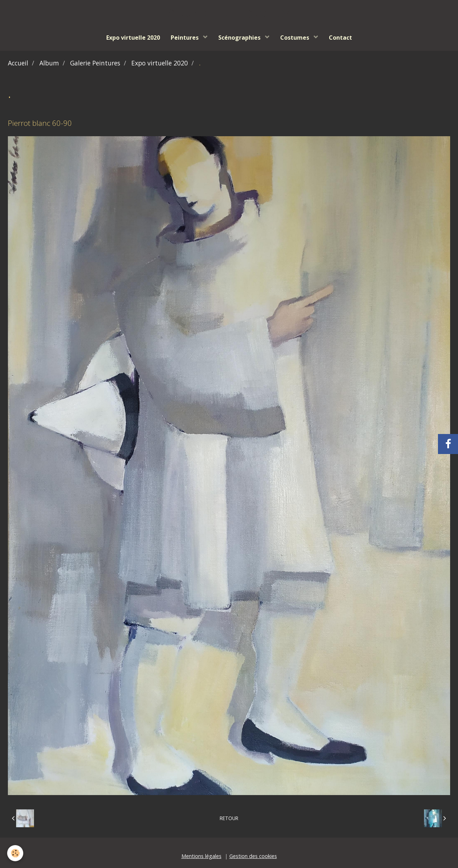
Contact (340, 38)
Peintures (185, 38)
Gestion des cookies (253, 856)
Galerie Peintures (95, 63)
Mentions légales (201, 856)
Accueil (18, 63)
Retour (229, 818)
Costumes (295, 38)
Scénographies (240, 38)
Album (49, 63)
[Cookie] (15, 853)
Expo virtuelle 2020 (133, 38)
